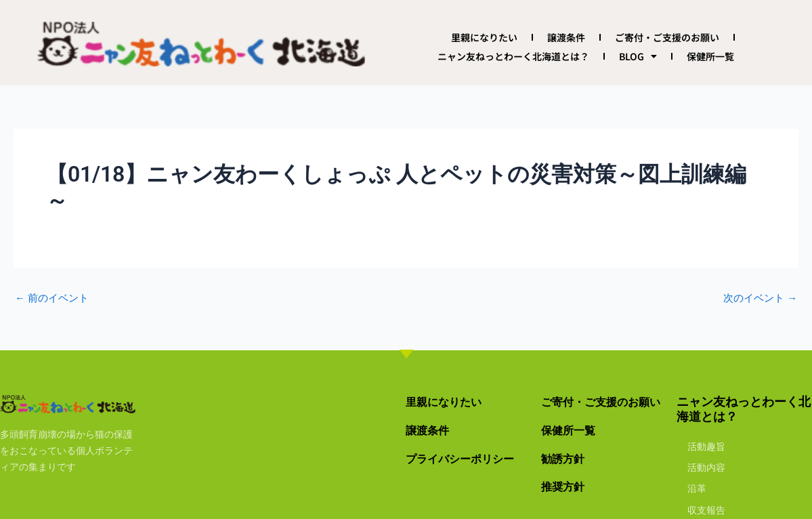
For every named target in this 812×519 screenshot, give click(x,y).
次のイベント (758, 298)
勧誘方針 (565, 458)
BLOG (638, 56)
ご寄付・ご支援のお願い (667, 37)
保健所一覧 (710, 56)
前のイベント (54, 298)
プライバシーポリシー (467, 458)
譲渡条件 (566, 37)
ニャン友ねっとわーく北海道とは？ (513, 56)
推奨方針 (565, 486)
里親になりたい (484, 37)
